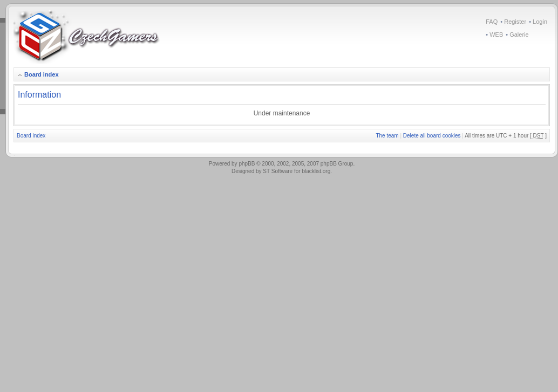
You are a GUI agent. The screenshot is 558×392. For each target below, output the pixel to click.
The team (387, 136)
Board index (42, 74)
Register (515, 22)
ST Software (278, 171)
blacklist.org (316, 171)
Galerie (519, 35)
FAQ (492, 22)
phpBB (247, 164)
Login (540, 22)
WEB (496, 35)
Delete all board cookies (432, 136)
